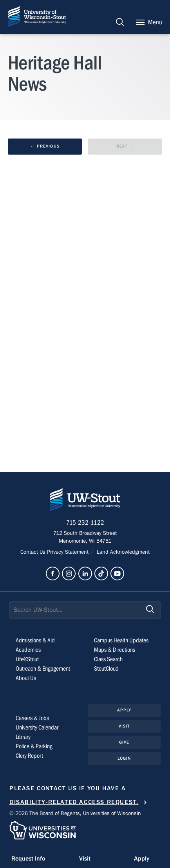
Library (23, 737)
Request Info (28, 859)
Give (124, 742)
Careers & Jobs (32, 718)
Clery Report (29, 756)
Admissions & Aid (35, 640)
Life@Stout (27, 659)
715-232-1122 (85, 523)
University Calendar (37, 728)
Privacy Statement (69, 552)
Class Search (108, 659)
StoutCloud (106, 669)
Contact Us (34, 552)
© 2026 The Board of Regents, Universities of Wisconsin (75, 813)
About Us (26, 678)
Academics (28, 650)
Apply (124, 710)
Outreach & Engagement (43, 669)
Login (124, 758)
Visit (124, 726)
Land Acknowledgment (122, 552)
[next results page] (125, 147)
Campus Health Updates (121, 640)
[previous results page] (45, 147)
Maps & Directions (115, 650)
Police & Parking (34, 746)
